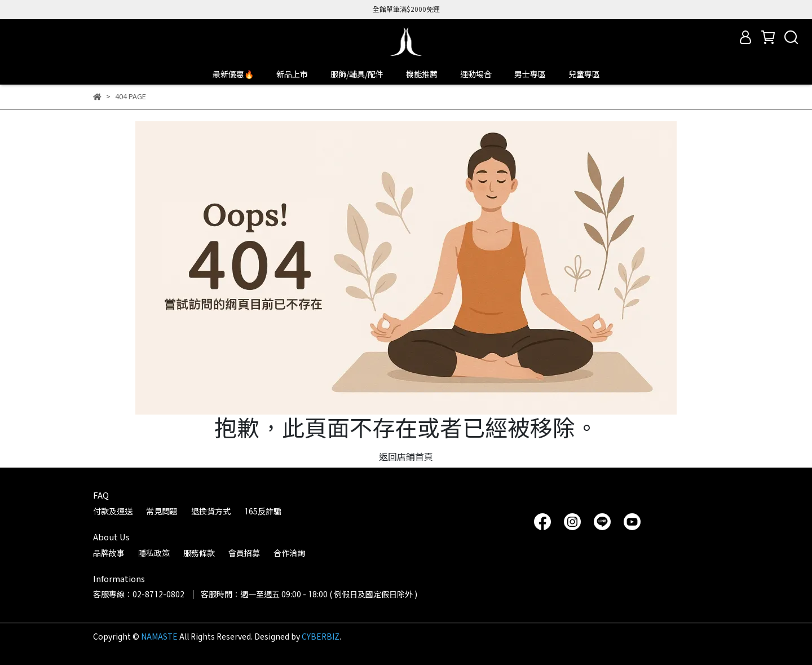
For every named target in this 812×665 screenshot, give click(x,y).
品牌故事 (109, 553)
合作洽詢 (289, 553)
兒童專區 (584, 74)
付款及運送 (113, 511)
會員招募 (244, 553)
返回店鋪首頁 (406, 457)
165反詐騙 (263, 511)
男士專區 (530, 74)
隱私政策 (154, 553)
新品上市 (292, 74)
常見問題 (162, 511)
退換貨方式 (211, 511)
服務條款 (199, 553)
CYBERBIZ (321, 637)
